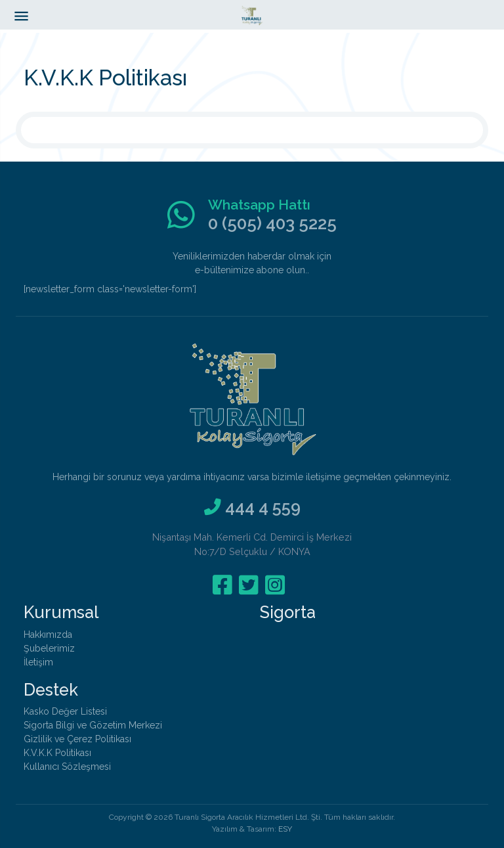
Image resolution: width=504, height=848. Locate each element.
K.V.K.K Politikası (57, 753)
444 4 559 (263, 507)
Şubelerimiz (49, 648)
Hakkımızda (48, 635)
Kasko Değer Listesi (65, 711)
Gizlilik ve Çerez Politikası (77, 739)
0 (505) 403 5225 (272, 223)
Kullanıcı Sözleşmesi (67, 767)
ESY (285, 829)
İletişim (38, 662)
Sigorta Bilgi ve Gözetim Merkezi (93, 725)
